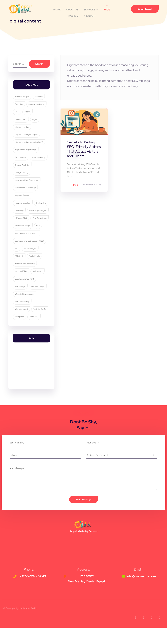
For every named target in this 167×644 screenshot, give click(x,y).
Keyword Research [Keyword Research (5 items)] (23, 196)
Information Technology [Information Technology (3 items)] (26, 189)
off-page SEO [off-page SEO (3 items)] (21, 227)
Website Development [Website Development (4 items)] (25, 310)
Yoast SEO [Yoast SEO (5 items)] (34, 333)
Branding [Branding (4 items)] (19, 105)
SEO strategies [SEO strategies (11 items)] (30, 265)
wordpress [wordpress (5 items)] (20, 333)
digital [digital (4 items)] (35, 120)
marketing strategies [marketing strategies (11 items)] (24, 219)
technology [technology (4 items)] (38, 287)
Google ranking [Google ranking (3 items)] (22, 174)
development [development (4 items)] (21, 120)
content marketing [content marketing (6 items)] (37, 105)
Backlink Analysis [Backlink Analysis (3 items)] (22, 98)
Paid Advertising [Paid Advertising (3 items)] (22, 234)
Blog (76, 185)
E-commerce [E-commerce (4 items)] (21, 158)
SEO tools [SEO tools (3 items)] (19, 272)
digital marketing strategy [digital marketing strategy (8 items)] (26, 151)
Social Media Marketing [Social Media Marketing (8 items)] (25, 280)
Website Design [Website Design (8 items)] (38, 303)
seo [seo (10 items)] (17, 265)
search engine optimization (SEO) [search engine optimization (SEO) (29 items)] (30, 257)
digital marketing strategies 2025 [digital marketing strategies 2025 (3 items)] (29, 143)
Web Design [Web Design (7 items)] (21, 303)
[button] (135, 634)
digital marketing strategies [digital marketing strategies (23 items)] (27, 136)
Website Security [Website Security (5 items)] (23, 318)
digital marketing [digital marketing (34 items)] (22, 128)
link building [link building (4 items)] (42, 204)
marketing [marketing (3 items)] (20, 211)
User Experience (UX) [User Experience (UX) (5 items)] (25, 295)
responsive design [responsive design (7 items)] (23, 242)
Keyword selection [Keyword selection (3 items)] (23, 204)
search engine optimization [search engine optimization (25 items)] (27, 249)
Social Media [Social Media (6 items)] (35, 272)
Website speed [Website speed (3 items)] (22, 325)
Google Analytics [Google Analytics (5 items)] (23, 166)
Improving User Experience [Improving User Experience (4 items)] (27, 181)
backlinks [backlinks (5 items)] (39, 98)
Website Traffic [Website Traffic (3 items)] (40, 325)
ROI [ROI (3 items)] (38, 242)
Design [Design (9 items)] (28, 113)
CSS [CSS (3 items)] (17, 113)
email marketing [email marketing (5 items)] (39, 158)
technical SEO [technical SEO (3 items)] (21, 287)
